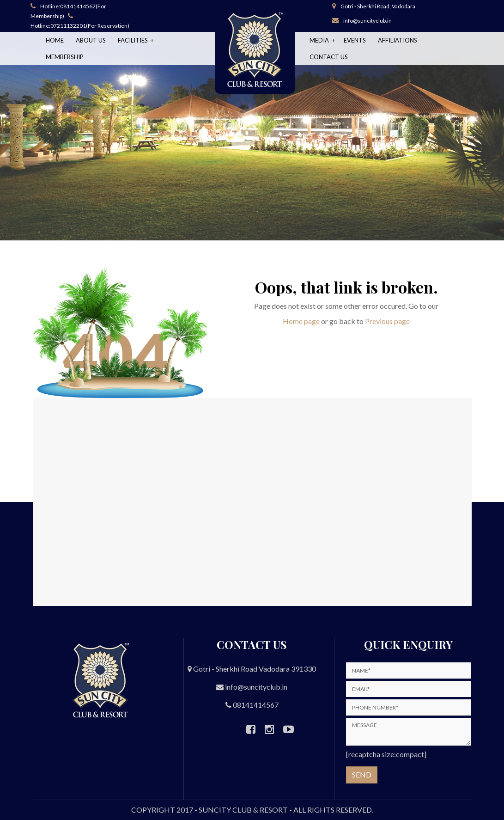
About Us (91, 40)
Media (320, 40)
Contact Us (329, 57)
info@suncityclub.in (367, 21)
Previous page (387, 321)
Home (55, 40)
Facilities (134, 40)
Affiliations (398, 40)
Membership (65, 57)
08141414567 (78, 6)
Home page (301, 321)
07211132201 (68, 26)
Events (355, 40)
